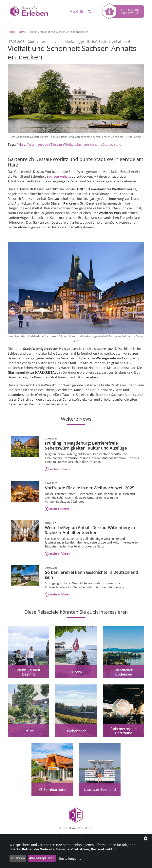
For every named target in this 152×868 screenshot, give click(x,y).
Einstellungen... (70, 858)
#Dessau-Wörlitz (61, 145)
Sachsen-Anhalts (59, 176)
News (22, 32)
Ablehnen (18, 858)
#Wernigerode (37, 145)
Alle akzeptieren (42, 858)
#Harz (21, 145)
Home (11, 32)
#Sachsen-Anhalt (87, 145)
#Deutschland (111, 145)
